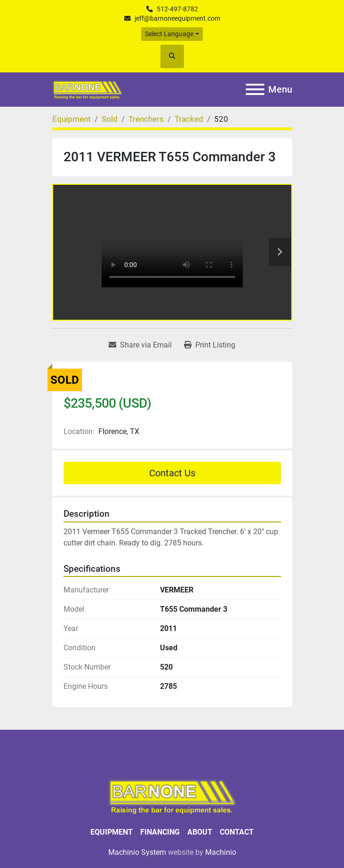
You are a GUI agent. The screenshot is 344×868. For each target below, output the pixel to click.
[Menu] (255, 89)
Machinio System (137, 852)
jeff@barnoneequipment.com (177, 18)
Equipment (112, 832)
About (200, 832)
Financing (160, 832)
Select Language (169, 34)
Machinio (221, 852)
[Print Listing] (210, 345)
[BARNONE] (172, 795)
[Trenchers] (146, 119)
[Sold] (110, 119)
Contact (237, 832)
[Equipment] (72, 119)
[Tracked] (189, 119)
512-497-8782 (177, 9)
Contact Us (172, 473)
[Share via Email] (140, 345)
